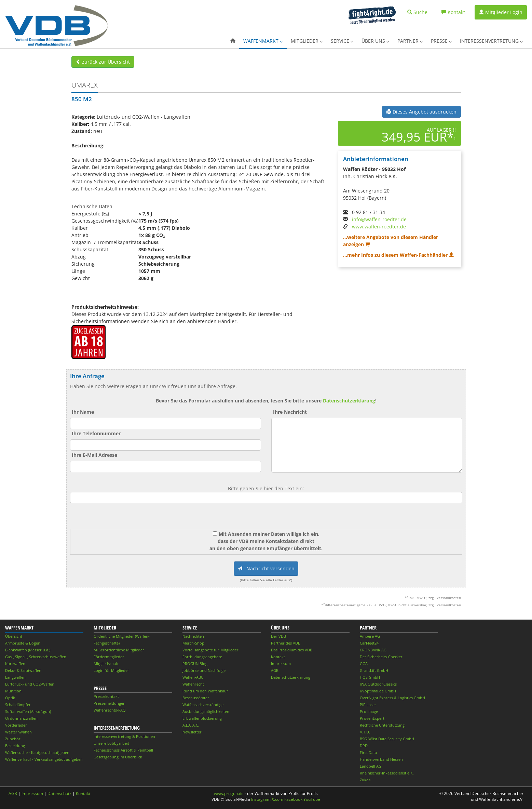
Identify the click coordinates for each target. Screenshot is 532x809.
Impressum (281, 664)
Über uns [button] (375, 41)
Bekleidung (15, 746)
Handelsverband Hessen (381, 759)
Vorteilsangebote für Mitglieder (210, 650)
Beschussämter (196, 698)
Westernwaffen (18, 732)
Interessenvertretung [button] (491, 41)
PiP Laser (368, 705)
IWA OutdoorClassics (378, 684)
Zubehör (13, 739)
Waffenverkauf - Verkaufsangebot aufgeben (44, 759)
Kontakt (278, 657)
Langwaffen (15, 677)
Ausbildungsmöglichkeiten (206, 711)
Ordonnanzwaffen (21, 718)
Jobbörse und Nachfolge (204, 670)
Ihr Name (83, 412)
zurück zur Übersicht (103, 62)
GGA (364, 664)
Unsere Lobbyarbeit (111, 743)
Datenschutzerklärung (349, 401)
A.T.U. (365, 732)
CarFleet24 (369, 643)
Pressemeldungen (110, 703)
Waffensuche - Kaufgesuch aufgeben (37, 752)
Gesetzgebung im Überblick (118, 757)
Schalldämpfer (18, 705)
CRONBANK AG (373, 650)
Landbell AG (371, 766)
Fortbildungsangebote (202, 657)
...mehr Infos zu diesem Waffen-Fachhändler (398, 255)
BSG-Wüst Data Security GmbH (387, 739)
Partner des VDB (286, 643)
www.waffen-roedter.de (379, 227)
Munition (13, 691)
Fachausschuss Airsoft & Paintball (123, 750)
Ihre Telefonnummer (96, 433)
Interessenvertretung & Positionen (124, 736)
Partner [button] (410, 41)
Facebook (293, 799)
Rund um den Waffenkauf (205, 691)
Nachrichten (193, 636)
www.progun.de (229, 793)
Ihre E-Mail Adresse (94, 455)
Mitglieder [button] (307, 41)
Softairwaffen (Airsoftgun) (28, 711)
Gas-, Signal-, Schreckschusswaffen (36, 657)
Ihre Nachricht (290, 412)
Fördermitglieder (109, 657)
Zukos (365, 780)
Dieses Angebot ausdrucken (421, 112)
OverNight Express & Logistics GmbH (392, 698)
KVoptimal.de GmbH (378, 691)
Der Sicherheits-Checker (381, 657)
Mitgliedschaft (106, 664)
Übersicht (14, 636)
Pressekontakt (106, 696)
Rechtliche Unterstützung (382, 725)
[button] (233, 41)
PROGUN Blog (195, 664)
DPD (364, 746)
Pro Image (369, 711)
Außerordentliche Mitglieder (119, 650)
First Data (368, 752)
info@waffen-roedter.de (379, 219)
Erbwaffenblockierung (202, 718)
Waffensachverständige (203, 705)
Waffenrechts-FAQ (110, 710)
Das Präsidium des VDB (292, 650)
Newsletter (192, 732)
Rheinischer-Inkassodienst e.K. (387, 773)
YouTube (312, 799)
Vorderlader (16, 725)
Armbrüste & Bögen (23, 643)
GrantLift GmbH (374, 670)
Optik (10, 698)
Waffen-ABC (193, 677)
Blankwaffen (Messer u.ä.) (28, 650)
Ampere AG (370, 636)
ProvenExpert (372, 718)
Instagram (261, 799)
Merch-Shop (193, 643)
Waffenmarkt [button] (263, 41)
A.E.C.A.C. (191, 725)
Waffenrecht (193, 684)
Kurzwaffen (15, 664)
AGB (275, 670)
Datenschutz (59, 793)
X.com (277, 799)
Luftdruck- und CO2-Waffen (30, 684)
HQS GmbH (370, 677)
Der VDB (278, 636)
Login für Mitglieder (111, 670)
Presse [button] (441, 41)
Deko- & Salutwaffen (23, 670)
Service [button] (342, 41)
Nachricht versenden (266, 568)
